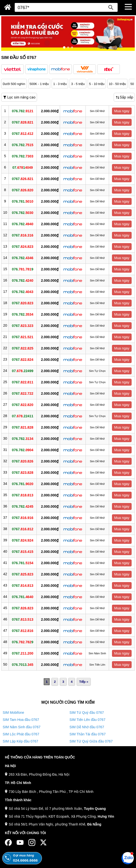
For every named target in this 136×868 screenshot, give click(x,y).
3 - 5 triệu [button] (78, 84)
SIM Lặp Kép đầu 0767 (20, 741)
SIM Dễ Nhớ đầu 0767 (87, 727)
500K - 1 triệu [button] (39, 84)
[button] (12, 69)
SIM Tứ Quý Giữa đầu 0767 (91, 741)
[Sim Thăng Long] (8, 7)
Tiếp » (84, 682)
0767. (23, 122)
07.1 (23, 168)
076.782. (23, 111)
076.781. (23, 201)
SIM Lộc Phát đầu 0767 (21, 734)
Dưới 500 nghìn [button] (14, 84)
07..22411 (23, 416)
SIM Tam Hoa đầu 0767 (21, 720)
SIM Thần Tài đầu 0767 (88, 734)
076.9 (23, 269)
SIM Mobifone (13, 713)
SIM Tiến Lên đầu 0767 (88, 720)
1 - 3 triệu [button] (60, 84)
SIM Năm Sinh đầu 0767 (22, 727)
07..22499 (23, 371)
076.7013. (23, 665)
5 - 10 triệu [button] (97, 84)
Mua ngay (122, 111)
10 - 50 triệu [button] (117, 84)
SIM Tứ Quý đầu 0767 (87, 713)
